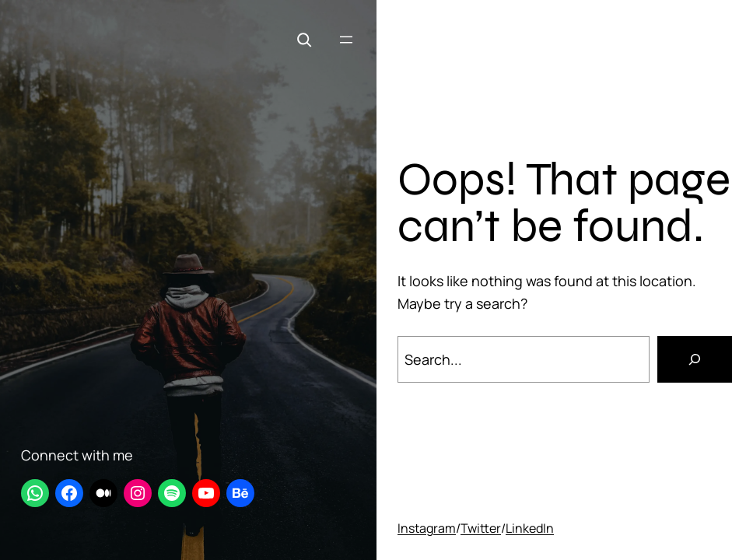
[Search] (695, 359)
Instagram (427, 528)
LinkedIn (530, 528)
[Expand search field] (304, 40)
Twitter (481, 528)
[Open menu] (346, 40)
